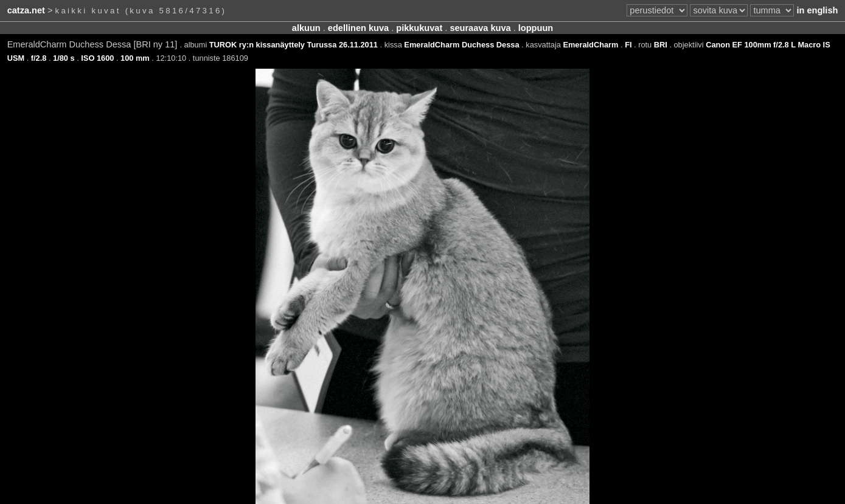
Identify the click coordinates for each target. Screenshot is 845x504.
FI (628, 45)
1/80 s (64, 58)
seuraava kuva (480, 28)
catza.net (26, 10)
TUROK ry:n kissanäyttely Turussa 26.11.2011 (294, 45)
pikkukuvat (419, 28)
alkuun (306, 28)
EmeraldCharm (590, 45)
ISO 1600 (97, 58)
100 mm (135, 58)
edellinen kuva (358, 28)
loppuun (536, 28)
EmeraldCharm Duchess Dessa (461, 45)
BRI (661, 45)
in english (817, 10)
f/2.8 (39, 58)
